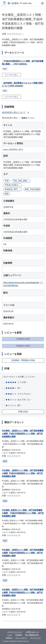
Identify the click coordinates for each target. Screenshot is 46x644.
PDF (5, 461)
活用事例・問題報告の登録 (23, 360)
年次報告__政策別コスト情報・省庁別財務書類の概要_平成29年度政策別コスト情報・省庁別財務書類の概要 (23, 553)
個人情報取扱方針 (32, 635)
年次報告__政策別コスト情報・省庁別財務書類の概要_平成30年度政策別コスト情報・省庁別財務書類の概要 (23, 593)
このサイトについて (15, 632)
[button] (42, 3)
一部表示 (24, 118)
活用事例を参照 (23, 339)
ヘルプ (10, 635)
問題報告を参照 (23, 346)
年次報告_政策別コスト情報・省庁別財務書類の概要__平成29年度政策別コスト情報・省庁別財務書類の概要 (23, 513)
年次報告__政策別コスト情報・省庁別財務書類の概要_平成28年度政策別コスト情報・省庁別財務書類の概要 (23, 473)
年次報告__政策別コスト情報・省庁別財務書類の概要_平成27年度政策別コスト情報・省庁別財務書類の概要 (23, 434)
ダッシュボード (21, 638)
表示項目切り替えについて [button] (16, 112)
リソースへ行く (11, 75)
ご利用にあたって (32, 632)
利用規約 (19, 635)
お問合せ (9, 638)
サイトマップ (35, 638)
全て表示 (31, 118)
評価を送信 (23, 412)
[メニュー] (4, 3)
